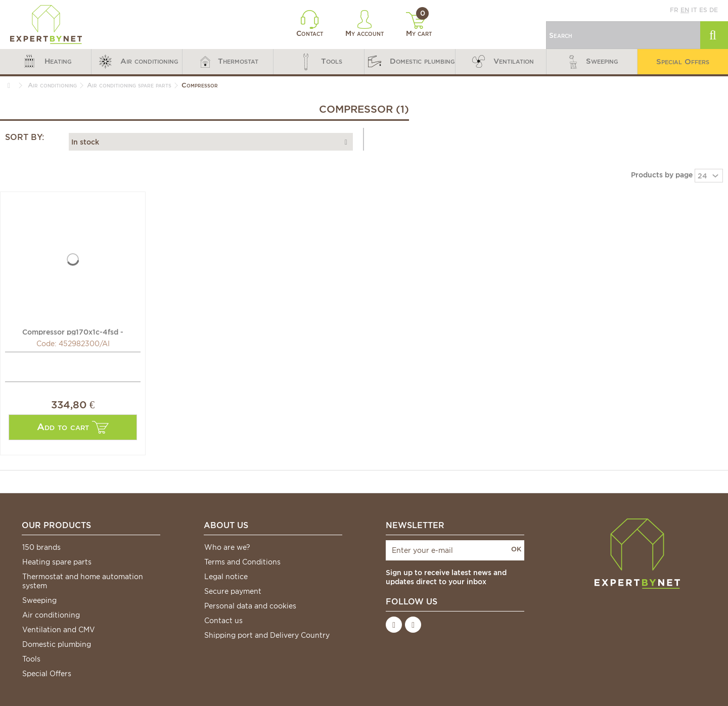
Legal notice (226, 577)
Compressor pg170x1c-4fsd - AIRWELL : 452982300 (73, 332)
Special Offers (47, 674)
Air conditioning (51, 615)
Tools (31, 659)
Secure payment (233, 591)
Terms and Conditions (242, 562)
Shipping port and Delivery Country (267, 635)
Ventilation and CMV (59, 630)
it (694, 10)
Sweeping (39, 600)
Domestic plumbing (57, 644)
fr (674, 10)
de (714, 10)
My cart (419, 25)
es (703, 10)
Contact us (223, 621)
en (685, 10)
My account (365, 24)
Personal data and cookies (250, 606)
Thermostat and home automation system (83, 581)
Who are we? (227, 547)
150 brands (41, 547)
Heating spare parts (57, 562)
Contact (310, 24)
